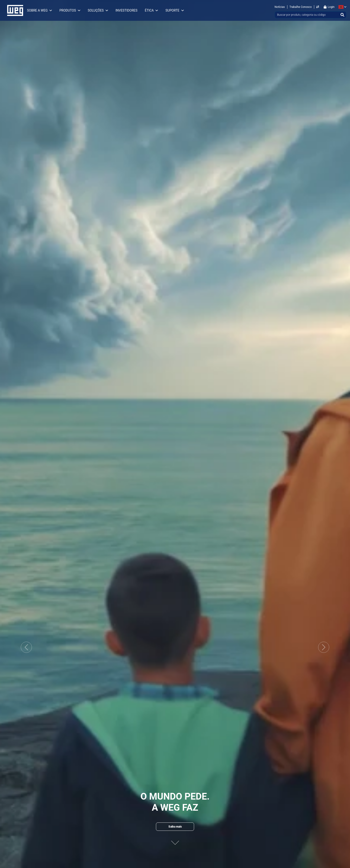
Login (329, 7)
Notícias (280, 7)
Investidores (126, 10)
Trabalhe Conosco (301, 7)
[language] (342, 7)
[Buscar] (342, 15)
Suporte (172, 10)
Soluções (96, 10)
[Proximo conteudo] (175, 841)
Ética (149, 10)
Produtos (68, 10)
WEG (14, 10)
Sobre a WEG (37, 10)
